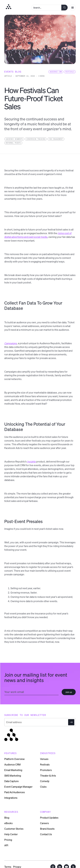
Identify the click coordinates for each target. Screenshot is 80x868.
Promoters (46, 770)
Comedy (45, 781)
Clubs (43, 787)
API (6, 845)
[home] (8, 7)
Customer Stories (14, 829)
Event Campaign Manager (18, 787)
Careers (44, 823)
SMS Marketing (13, 776)
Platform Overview (14, 759)
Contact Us (46, 834)
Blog (7, 818)
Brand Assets (47, 829)
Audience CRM (12, 765)
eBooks (8, 823)
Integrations (11, 798)
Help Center (11, 834)
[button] (73, 7)
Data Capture (11, 781)
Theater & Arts (48, 776)
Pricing (8, 840)
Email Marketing (13, 770)
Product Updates (49, 818)
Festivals (45, 765)
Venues (44, 759)
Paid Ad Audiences (15, 792)
